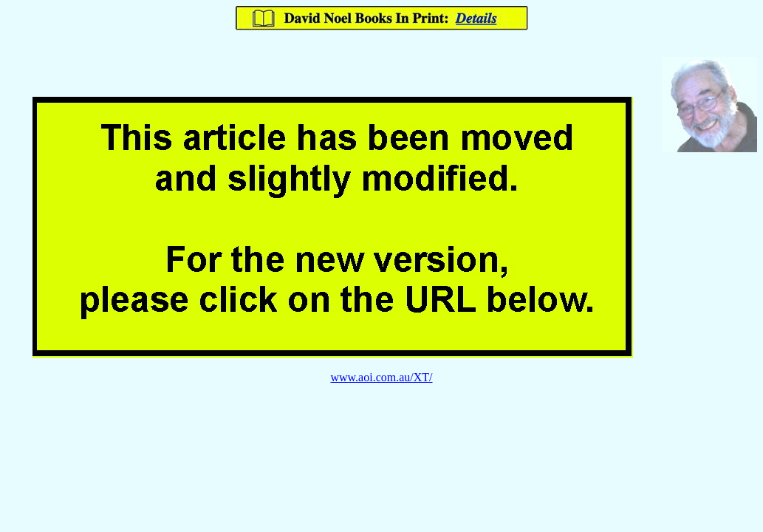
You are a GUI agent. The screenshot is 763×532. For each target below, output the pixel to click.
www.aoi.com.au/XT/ (381, 377)
